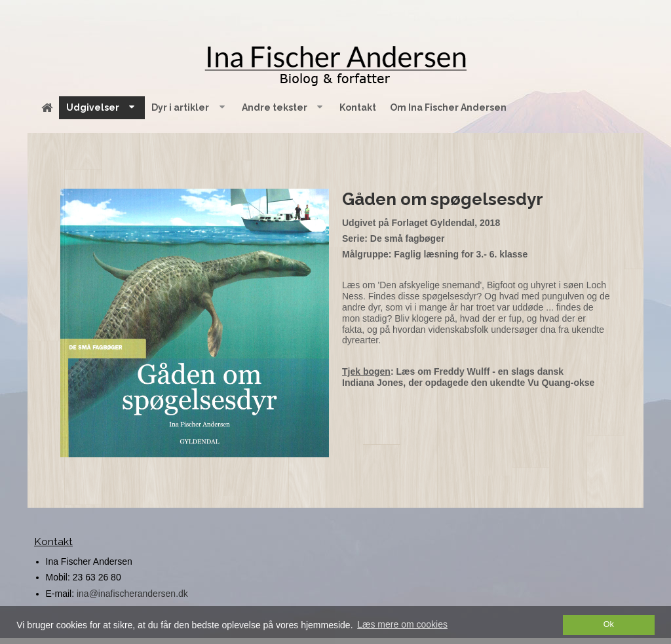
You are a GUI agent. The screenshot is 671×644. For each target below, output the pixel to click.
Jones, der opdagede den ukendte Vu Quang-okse (486, 383)
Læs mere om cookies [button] (402, 624)
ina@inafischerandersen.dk (132, 594)
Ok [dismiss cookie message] (609, 624)
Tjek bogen (366, 371)
